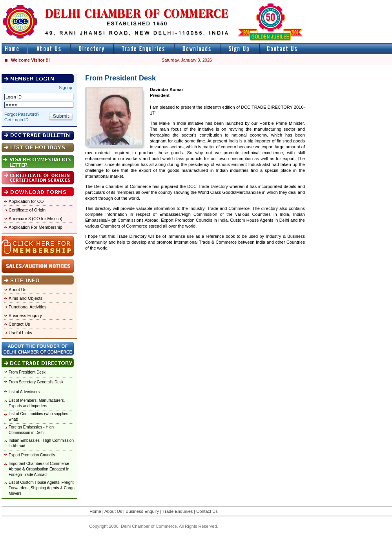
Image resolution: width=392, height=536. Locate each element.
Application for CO (26, 201)
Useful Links (20, 333)
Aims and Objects (26, 298)
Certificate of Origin (27, 210)
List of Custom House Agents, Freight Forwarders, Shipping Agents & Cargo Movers (42, 488)
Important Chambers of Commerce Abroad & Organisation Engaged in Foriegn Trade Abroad (39, 469)
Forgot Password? (22, 114)
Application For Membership (36, 227)
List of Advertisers (24, 392)
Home (95, 511)
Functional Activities (28, 307)
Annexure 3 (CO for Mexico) (36, 219)
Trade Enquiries (178, 511)
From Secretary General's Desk (36, 382)
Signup (66, 88)
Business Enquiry (25, 315)
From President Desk (27, 372)
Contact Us (19, 324)
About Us (17, 290)
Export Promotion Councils (32, 455)
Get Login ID (16, 120)
